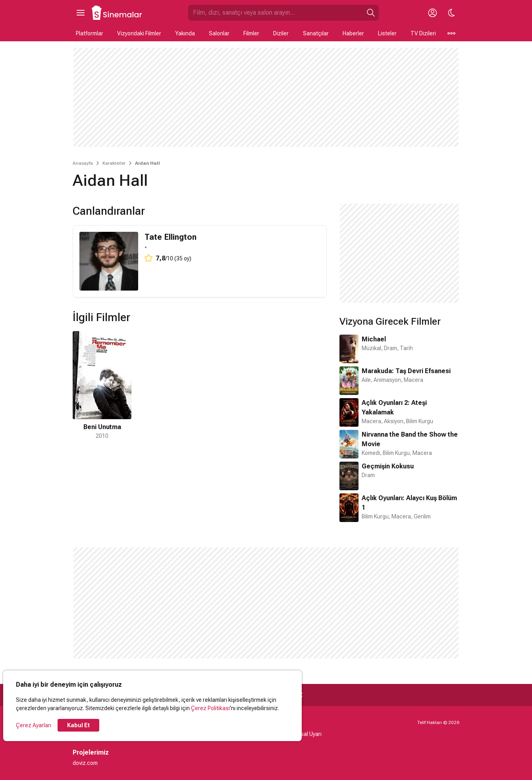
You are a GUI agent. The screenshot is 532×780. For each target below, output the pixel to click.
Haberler (353, 33)
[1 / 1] (102, 386)
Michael (374, 339)
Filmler (251, 33)
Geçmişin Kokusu (388, 466)
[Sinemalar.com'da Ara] (276, 13)
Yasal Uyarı (308, 734)
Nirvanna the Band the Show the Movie (410, 439)
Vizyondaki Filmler (139, 33)
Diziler (281, 33)
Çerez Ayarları (34, 725)
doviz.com (85, 763)
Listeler (387, 33)
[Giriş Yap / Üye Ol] (432, 13)
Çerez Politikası (210, 708)
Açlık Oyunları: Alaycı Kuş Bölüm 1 (409, 503)
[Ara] (371, 13)
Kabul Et (78, 725)
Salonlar (219, 33)
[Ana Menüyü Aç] (81, 13)
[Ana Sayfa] (117, 13)
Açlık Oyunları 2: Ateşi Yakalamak (394, 407)
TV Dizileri (423, 33)
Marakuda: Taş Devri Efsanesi (406, 371)
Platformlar (90, 33)
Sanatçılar (316, 33)
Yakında (185, 33)
